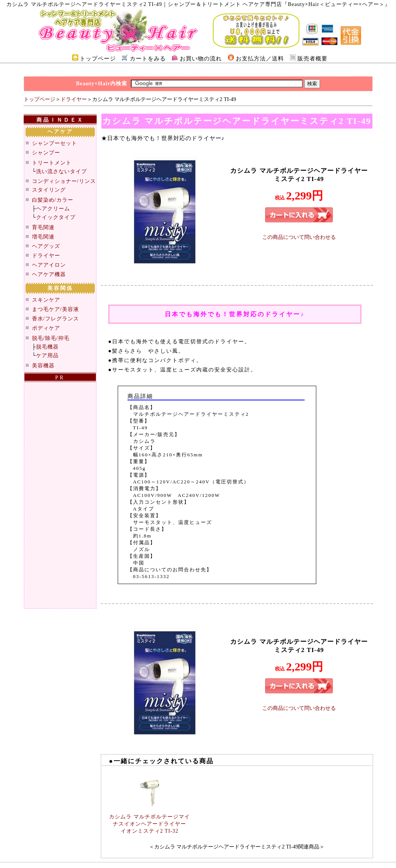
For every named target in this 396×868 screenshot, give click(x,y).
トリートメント (52, 163)
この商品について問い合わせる (299, 237)
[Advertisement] (198, 69)
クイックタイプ (56, 217)
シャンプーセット (55, 143)
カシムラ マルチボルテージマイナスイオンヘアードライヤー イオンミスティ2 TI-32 (149, 824)
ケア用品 (47, 355)
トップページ (98, 58)
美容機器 (43, 365)
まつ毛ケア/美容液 (55, 309)
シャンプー (46, 152)
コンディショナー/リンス (64, 181)
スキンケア (46, 300)
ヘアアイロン (49, 265)
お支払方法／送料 (260, 58)
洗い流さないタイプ (61, 171)
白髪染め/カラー (53, 200)
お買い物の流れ (201, 58)
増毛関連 (43, 237)
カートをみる (148, 58)
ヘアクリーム (53, 208)
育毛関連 (43, 227)
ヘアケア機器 (49, 274)
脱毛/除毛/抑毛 (51, 338)
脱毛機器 (47, 347)
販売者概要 (313, 58)
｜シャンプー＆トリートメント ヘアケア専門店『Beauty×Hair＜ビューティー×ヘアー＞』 (276, 4)
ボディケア (46, 328)
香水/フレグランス (55, 319)
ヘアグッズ (46, 246)
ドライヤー (74, 99)
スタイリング (49, 190)
